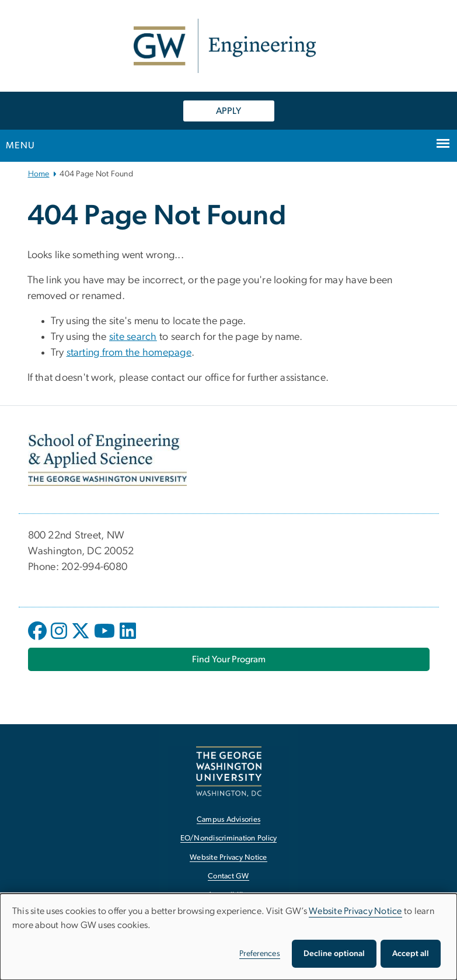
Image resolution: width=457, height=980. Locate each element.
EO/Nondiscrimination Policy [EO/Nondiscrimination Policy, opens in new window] (229, 838)
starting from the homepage (129, 353)
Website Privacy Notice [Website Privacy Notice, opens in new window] (228, 858)
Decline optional (334, 954)
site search (133, 337)
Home (39, 174)
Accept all (411, 954)
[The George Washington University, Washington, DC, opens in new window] (229, 771)
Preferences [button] (260, 954)
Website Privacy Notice (355, 911)
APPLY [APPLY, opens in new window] (228, 111)
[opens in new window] (39, 640)
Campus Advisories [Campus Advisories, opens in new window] (228, 820)
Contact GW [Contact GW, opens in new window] (228, 876)
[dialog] (228, 937)
